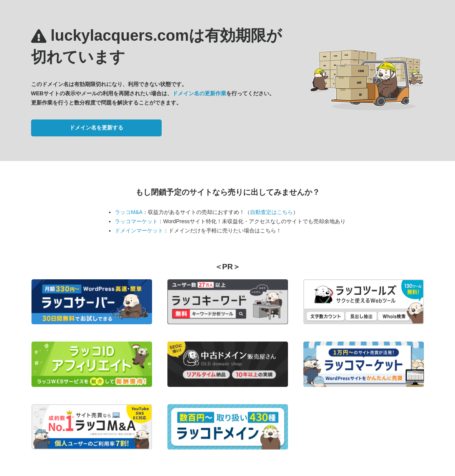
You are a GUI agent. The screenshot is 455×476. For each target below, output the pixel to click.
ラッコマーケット (136, 221)
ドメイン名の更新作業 (199, 93)
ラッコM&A (129, 212)
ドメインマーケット (139, 231)
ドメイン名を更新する (96, 128)
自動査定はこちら (271, 212)
